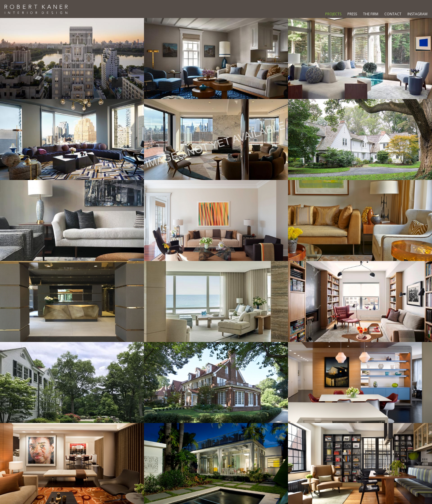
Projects (333, 14)
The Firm (371, 14)
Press (352, 14)
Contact (393, 14)
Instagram (417, 14)
